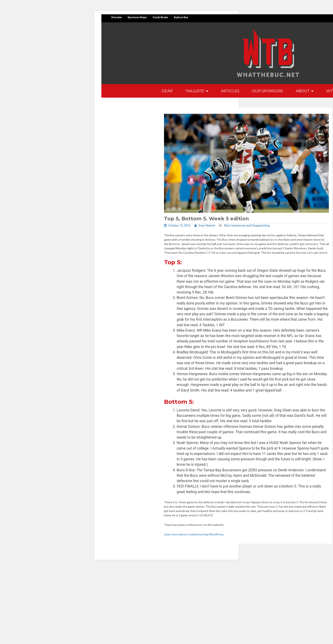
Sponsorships (137, 17)
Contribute (160, 17)
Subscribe (181, 17)
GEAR (167, 91)
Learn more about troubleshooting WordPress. (194, 534)
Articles (230, 91)
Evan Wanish (205, 226)
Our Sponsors (267, 91)
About (305, 91)
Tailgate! (197, 91)
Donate (117, 17)
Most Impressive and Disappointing (247, 226)
